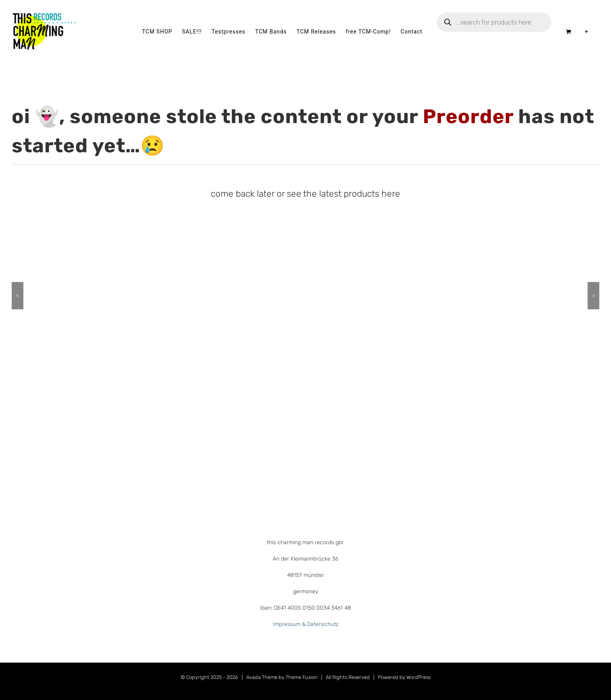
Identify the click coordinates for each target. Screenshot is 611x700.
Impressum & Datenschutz (306, 624)
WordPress (419, 677)
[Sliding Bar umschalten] (587, 32)
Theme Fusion (302, 677)
